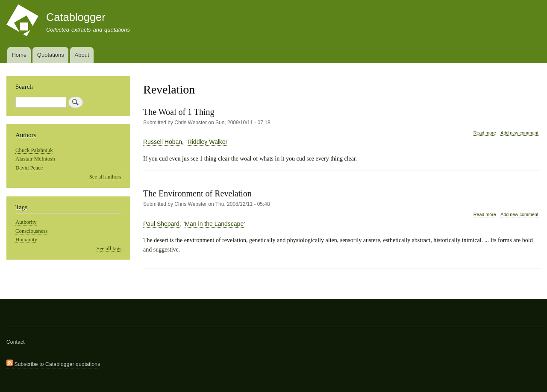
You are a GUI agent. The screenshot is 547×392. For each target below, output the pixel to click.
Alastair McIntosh (35, 159)
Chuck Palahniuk (34, 150)
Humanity (26, 240)
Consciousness (31, 231)
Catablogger (76, 17)
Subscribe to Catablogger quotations (53, 363)
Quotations (51, 55)
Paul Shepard (161, 224)
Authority (26, 222)
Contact (16, 342)
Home (19, 55)
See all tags (109, 249)
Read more (485, 133)
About (82, 55)
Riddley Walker (208, 142)
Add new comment (519, 133)
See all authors (105, 177)
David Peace (29, 168)
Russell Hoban (163, 142)
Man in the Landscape (214, 224)
